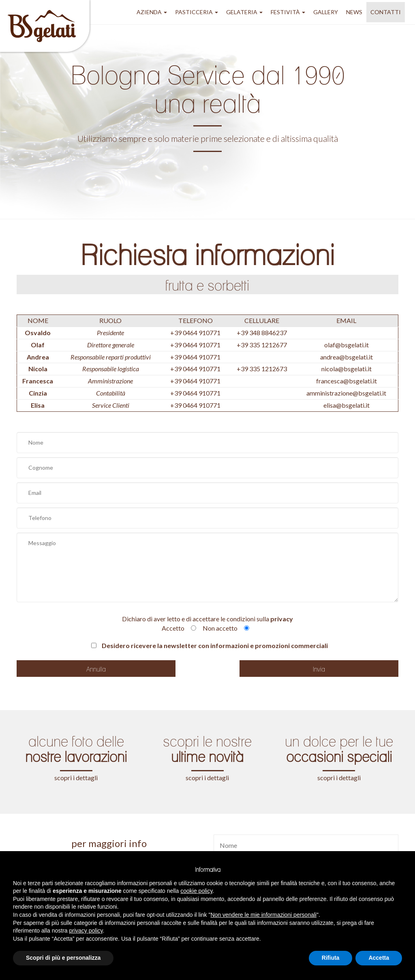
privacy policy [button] (86, 931)
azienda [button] (152, 12)
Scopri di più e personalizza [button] (63, 958)
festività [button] (288, 12)
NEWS (354, 12)
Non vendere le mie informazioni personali (263, 915)
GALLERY (326, 12)
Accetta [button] (379, 958)
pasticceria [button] (197, 12)
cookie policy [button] (196, 891)
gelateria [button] (244, 12)
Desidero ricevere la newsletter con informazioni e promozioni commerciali (210, 645)
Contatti (386, 12)
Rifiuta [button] (331, 958)
